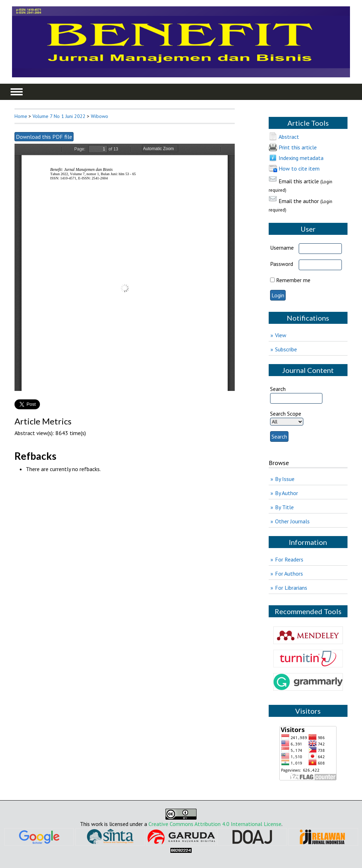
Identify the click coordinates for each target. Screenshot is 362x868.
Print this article (298, 147)
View (281, 335)
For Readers (289, 559)
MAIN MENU (17, 92)
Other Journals (292, 521)
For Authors (289, 573)
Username (282, 248)
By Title (284, 507)
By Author (287, 493)
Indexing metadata (301, 158)
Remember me (293, 280)
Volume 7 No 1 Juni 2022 (59, 116)
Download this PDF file (44, 137)
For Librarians (291, 588)
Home (21, 116)
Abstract (289, 137)
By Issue (285, 479)
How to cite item (299, 168)
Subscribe (286, 349)
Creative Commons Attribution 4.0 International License (215, 824)
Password (282, 264)
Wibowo (100, 116)
